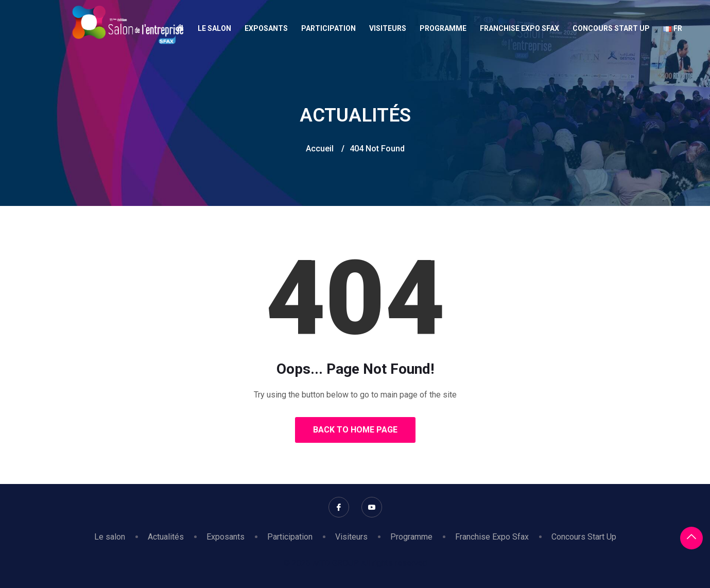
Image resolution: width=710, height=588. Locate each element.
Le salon (214, 28)
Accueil (320, 149)
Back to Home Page (355, 430)
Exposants (266, 28)
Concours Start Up (611, 28)
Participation (328, 28)
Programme (443, 28)
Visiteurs (388, 28)
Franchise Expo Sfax (519, 28)
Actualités (166, 537)
